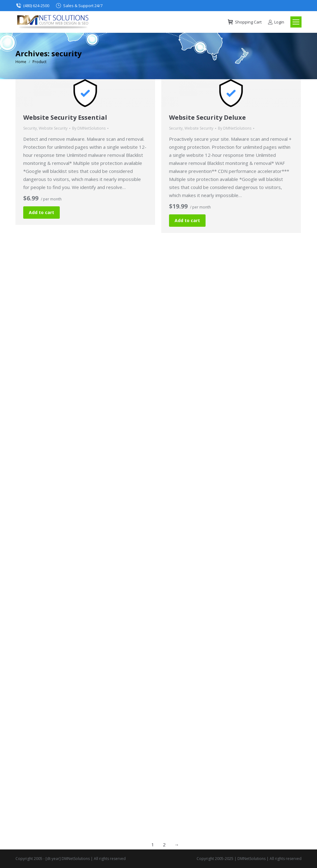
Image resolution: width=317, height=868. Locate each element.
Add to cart (41, 212)
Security (30, 128)
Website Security (53, 128)
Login (276, 22)
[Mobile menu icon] (296, 22)
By (89, 128)
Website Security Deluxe (207, 117)
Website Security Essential (65, 117)
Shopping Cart (244, 22)
